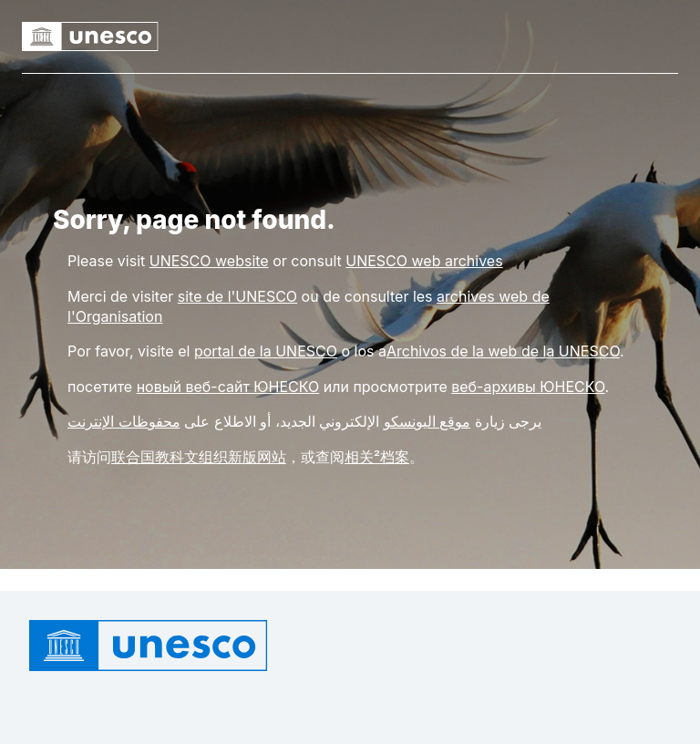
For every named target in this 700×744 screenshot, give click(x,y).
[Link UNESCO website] (209, 261)
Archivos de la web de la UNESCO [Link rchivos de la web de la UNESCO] (503, 351)
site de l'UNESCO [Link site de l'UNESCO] (237, 296)
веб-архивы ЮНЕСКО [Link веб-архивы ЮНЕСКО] (528, 387)
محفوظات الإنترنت (124, 421)
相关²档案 (377, 457)
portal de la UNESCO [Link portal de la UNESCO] (266, 351)
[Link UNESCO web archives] (424, 261)
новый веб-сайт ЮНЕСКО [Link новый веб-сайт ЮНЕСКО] (228, 387)
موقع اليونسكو (427, 421)
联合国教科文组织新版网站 (199, 457)
